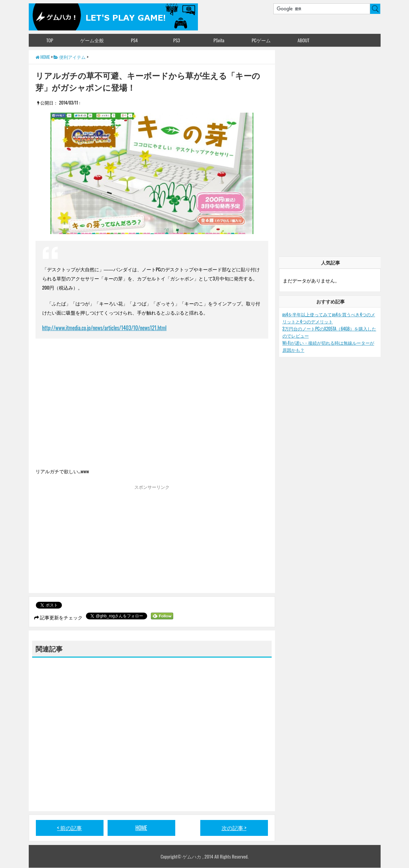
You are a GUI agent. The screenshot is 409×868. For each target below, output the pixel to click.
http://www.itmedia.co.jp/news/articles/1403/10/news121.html (105, 328)
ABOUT (303, 40)
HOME (141, 828)
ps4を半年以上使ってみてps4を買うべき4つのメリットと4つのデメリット (329, 318)
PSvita (219, 40)
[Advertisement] (92, 541)
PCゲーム (261, 40)
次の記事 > (234, 828)
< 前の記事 (70, 828)
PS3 (177, 40)
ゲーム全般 (92, 40)
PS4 (134, 40)
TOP (50, 40)
